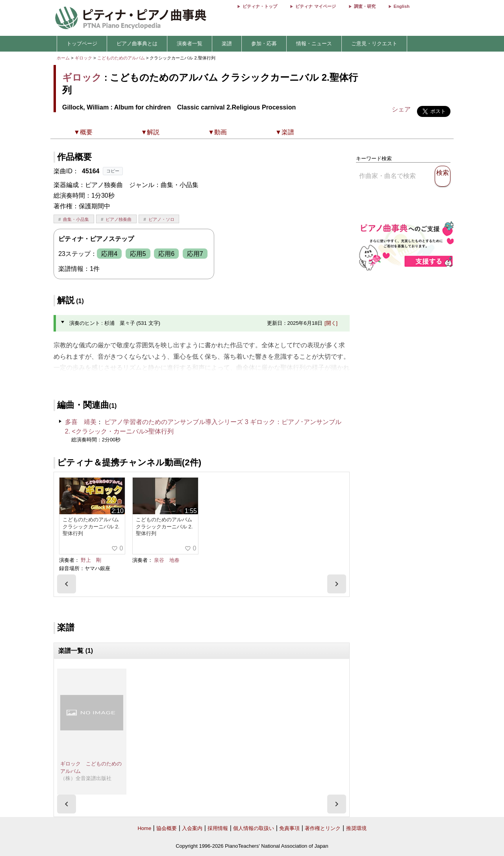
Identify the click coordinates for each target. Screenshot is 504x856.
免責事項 (289, 828)
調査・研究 (365, 6)
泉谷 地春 (167, 560)
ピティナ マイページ (315, 6)
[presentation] (67, 584)
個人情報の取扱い (254, 828)
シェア (401, 109)
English (402, 6)
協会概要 (167, 828)
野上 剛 (91, 560)
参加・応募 (264, 44)
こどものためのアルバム (122, 58)
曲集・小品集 (76, 219)
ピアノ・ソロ (161, 219)
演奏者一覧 (190, 44)
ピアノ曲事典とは (137, 44)
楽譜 (227, 44)
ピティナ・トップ (260, 6)
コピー (113, 171)
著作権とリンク (323, 828)
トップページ (82, 44)
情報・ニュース (314, 44)
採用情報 (218, 828)
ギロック (83, 58)
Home (144, 828)
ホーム (63, 58)
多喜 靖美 (81, 422)
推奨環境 (356, 828)
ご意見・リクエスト (374, 44)
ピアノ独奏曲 (119, 219)
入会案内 (192, 828)
